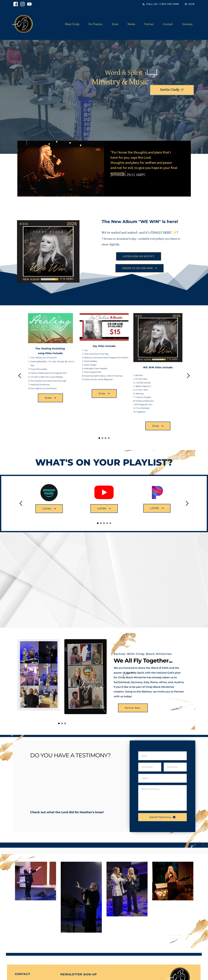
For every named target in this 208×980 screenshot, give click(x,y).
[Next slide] (188, 376)
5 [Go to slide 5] (110, 523)
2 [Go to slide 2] (102, 438)
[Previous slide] (20, 376)
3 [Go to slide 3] (106, 438)
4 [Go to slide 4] (109, 438)
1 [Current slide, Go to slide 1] (99, 438)
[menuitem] (72, 24)
